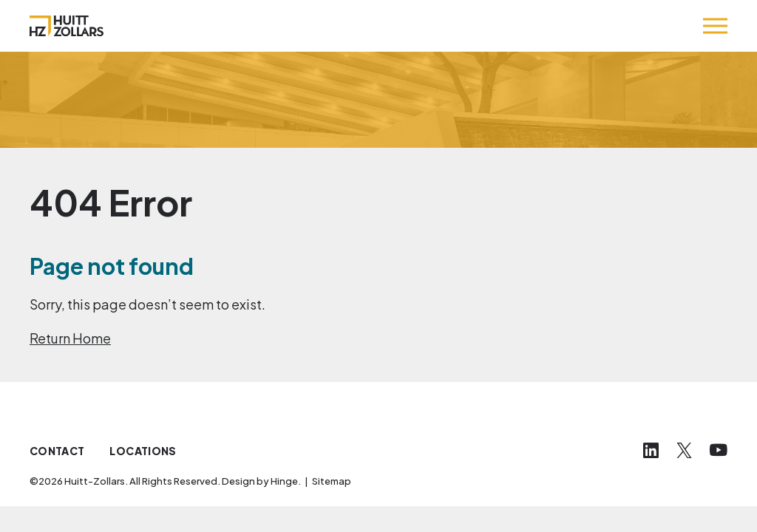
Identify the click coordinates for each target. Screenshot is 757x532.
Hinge (284, 481)
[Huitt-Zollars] (67, 26)
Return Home (70, 338)
